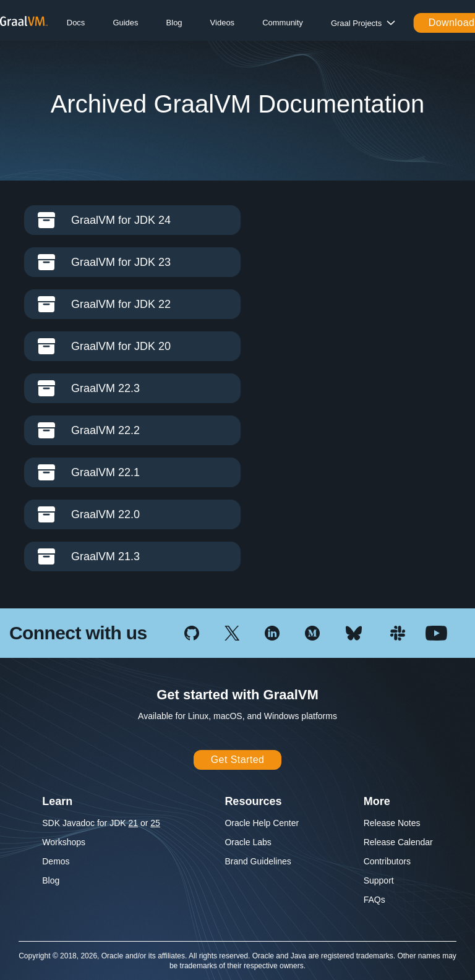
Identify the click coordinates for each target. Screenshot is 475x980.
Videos (223, 23)
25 (155, 823)
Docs (76, 23)
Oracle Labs (248, 842)
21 (134, 823)
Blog (174, 23)
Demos (56, 861)
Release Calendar (398, 842)
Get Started (238, 760)
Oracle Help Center (262, 823)
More (377, 801)
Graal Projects (356, 23)
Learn (57, 801)
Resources (253, 801)
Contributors (387, 861)
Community (283, 23)
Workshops (64, 842)
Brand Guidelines (258, 861)
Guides (125, 23)
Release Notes (392, 823)
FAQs (374, 900)
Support (379, 880)
